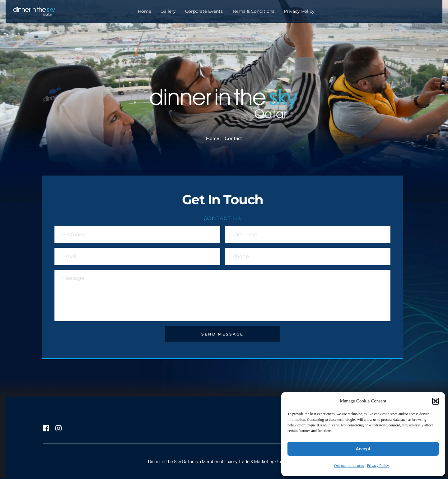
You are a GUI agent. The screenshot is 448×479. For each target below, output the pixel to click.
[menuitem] (145, 11)
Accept (363, 449)
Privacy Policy (378, 466)
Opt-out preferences (349, 466)
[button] (436, 401)
